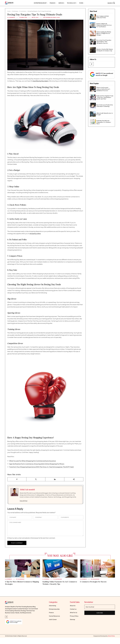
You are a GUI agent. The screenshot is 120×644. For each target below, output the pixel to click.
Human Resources (54, 616)
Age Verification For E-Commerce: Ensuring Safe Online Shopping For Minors (37, 464)
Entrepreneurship (41, 3)
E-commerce (23, 11)
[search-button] (111, 3)
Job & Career (53, 619)
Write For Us (74, 613)
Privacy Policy (74, 616)
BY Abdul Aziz (23, 17)
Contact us (73, 609)
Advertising (52, 606)
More (82, 3)
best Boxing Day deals (40, 81)
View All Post (24, 501)
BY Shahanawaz (20, 579)
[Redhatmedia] (111, 636)
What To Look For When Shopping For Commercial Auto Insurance (33, 461)
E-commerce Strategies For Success (93, 582)
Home (9, 11)
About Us (73, 606)
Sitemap (72, 619)
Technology (72, 3)
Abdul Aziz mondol (27, 490)
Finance (53, 3)
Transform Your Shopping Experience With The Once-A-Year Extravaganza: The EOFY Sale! (42, 467)
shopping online (35, 233)
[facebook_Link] (92, 64)
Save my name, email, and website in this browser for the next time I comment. (32, 538)
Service (62, 3)
